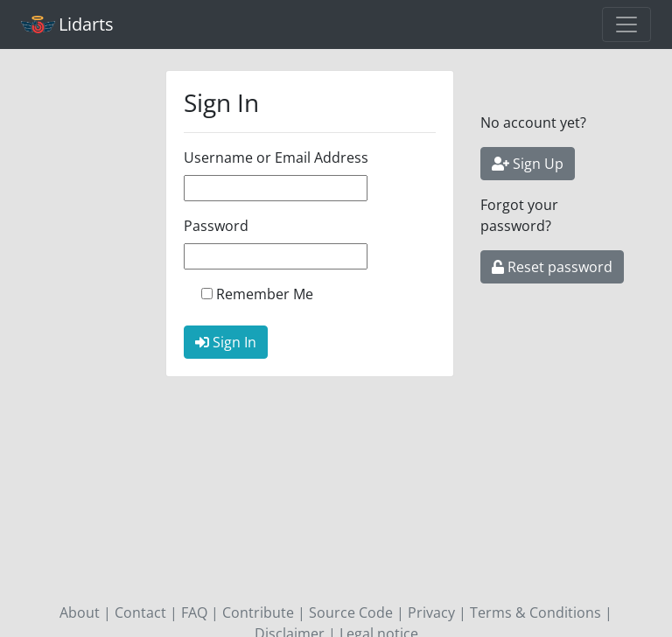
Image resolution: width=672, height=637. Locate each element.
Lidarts (67, 24)
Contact (140, 612)
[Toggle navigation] (626, 24)
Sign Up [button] (528, 164)
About (80, 612)
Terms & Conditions (535, 612)
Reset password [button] (552, 267)
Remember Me (265, 294)
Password (216, 226)
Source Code (351, 612)
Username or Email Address (276, 157)
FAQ (194, 612)
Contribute (258, 612)
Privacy (431, 612)
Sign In (226, 342)
